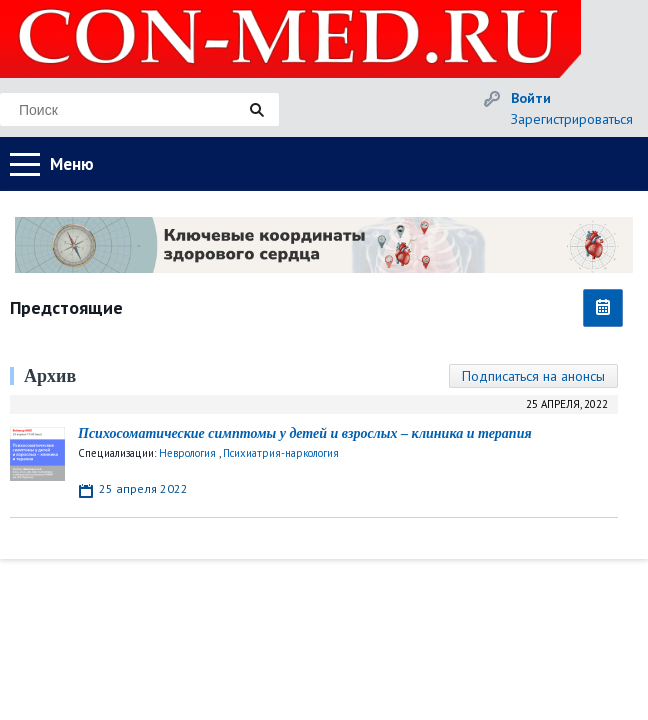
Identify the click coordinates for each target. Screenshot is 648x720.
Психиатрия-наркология (281, 453)
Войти (531, 98)
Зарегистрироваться (572, 119)
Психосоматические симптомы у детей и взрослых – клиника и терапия (305, 433)
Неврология (187, 453)
